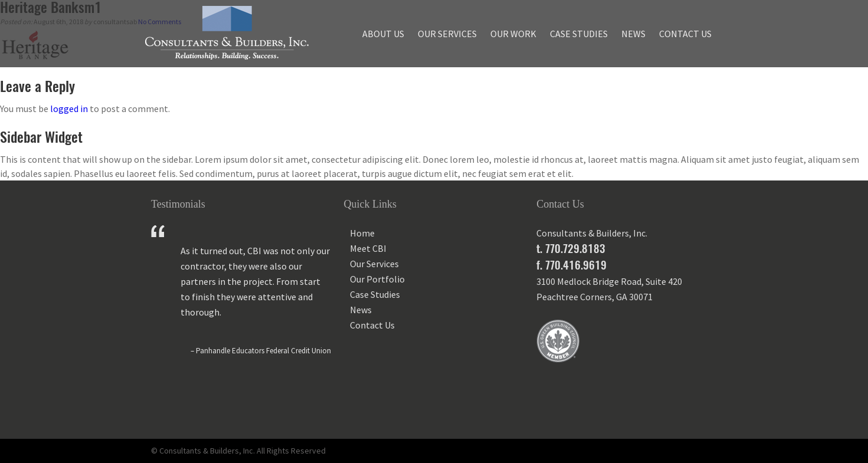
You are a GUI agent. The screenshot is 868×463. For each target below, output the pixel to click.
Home (362, 233)
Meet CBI (368, 248)
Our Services (447, 34)
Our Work (513, 34)
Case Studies (579, 34)
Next (322, 402)
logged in (69, 109)
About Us (383, 34)
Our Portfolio (377, 279)
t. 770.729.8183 (571, 248)
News (633, 34)
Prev (161, 402)
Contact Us (685, 34)
